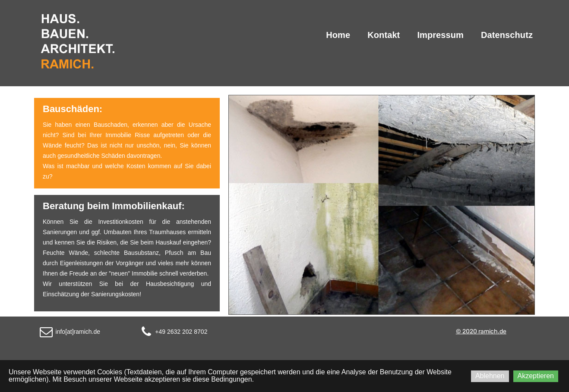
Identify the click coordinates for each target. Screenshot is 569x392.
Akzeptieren (536, 376)
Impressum (440, 35)
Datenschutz (507, 35)
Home (338, 35)
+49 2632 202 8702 (181, 332)
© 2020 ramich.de (481, 331)
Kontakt (384, 35)
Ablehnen (490, 376)
